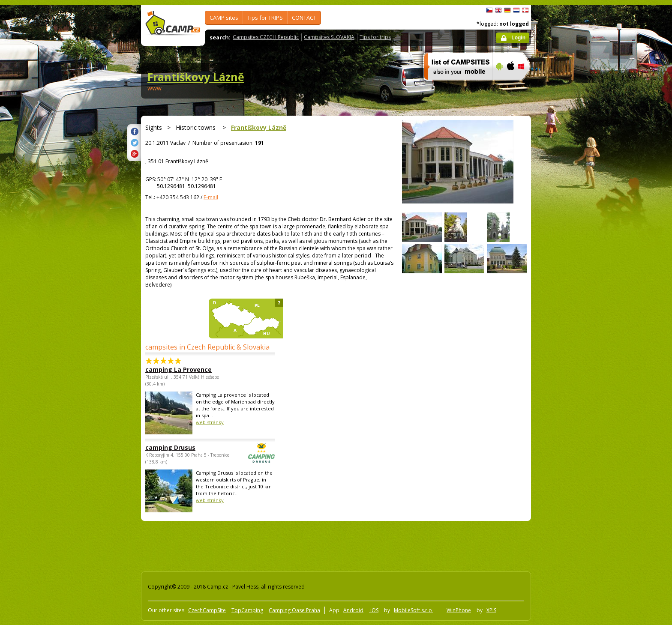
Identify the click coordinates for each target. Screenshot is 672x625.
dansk (525, 10)
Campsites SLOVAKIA (329, 37)
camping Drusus (186, 447)
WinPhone (459, 610)
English (498, 10)
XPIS (491, 610)
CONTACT (304, 18)
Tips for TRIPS (265, 18)
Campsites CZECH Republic (266, 37)
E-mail (211, 197)
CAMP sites (224, 18)
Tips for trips (375, 37)
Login (518, 38)
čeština (489, 10)
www (154, 88)
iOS (374, 610)
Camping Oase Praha (294, 610)
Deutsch (507, 10)
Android (353, 610)
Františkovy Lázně (196, 77)
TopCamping (247, 610)
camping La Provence (178, 369)
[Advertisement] (567, 263)
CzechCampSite (207, 610)
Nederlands (516, 10)
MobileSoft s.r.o (414, 610)
